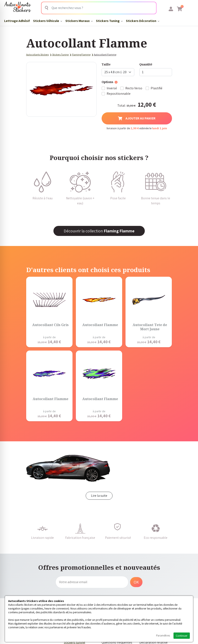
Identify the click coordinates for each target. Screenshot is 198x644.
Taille (106, 64)
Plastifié (157, 88)
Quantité (146, 64)
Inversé (112, 88)
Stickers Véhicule (48, 21)
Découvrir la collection (99, 231)
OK (136, 582)
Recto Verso (134, 88)
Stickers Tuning (109, 21)
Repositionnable (119, 94)
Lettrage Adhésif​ (17, 21)
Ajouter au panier (137, 118)
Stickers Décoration (143, 21)
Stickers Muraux (79, 21)
